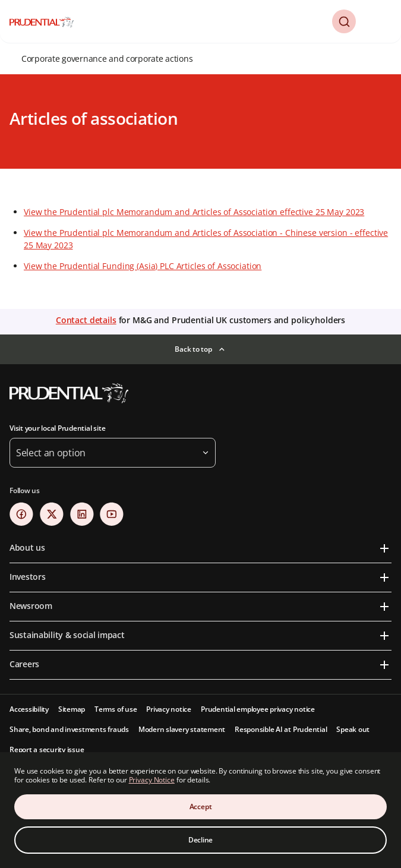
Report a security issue (47, 749)
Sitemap (72, 709)
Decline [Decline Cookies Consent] (200, 840)
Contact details (86, 320)
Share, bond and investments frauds (69, 729)
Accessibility (29, 709)
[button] (344, 21)
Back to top (193, 349)
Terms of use (116, 709)
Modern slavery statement (182, 729)
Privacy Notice (152, 780)
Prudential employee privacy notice (258, 709)
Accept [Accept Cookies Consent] (201, 807)
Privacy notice (169, 709)
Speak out (353, 729)
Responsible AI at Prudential (281, 729)
